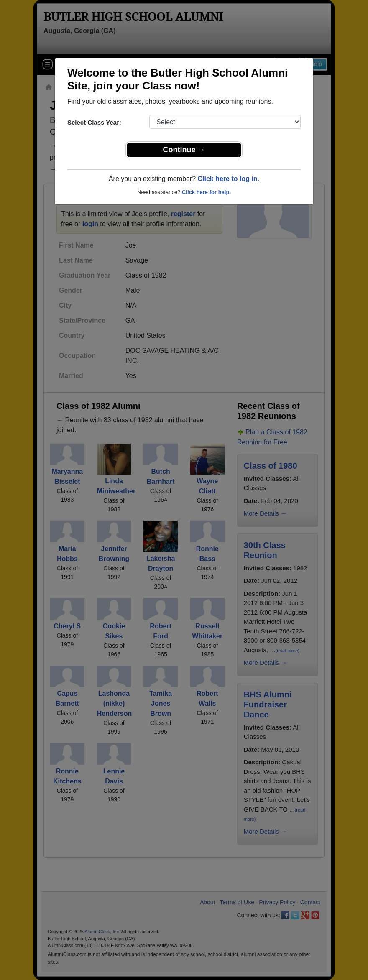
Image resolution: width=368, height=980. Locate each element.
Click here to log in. (228, 179)
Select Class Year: (94, 122)
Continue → (184, 150)
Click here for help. (206, 192)
